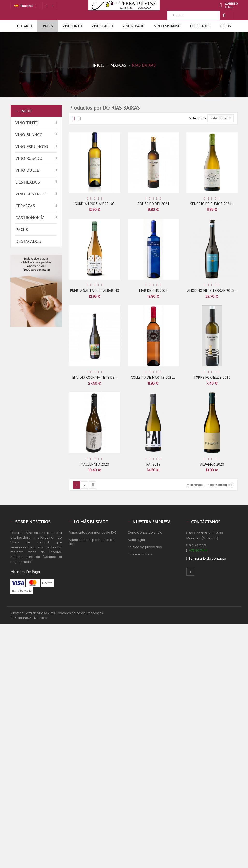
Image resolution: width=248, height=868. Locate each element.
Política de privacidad (145, 547)
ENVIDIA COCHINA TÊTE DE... (95, 377)
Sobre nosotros (140, 554)
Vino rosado (29, 158)
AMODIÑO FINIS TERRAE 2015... (212, 291)
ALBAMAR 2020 (212, 464)
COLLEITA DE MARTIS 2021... (153, 377)
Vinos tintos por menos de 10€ (93, 532)
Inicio (26, 111)
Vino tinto (27, 123)
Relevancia (221, 118)
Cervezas (25, 206)
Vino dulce (27, 170)
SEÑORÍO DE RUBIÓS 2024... (212, 204)
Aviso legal (136, 540)
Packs (22, 229)
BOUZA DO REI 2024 (153, 204)
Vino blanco (29, 135)
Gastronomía (30, 218)
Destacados (28, 241)
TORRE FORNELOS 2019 (212, 377)
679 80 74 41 (198, 551)
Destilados (28, 182)
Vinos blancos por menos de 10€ (92, 542)
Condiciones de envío (145, 532)
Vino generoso (31, 194)
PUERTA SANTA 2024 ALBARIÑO (95, 291)
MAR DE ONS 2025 (153, 291)
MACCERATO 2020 (95, 464)
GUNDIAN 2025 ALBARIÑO (95, 204)
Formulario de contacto (208, 559)
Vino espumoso (32, 146)
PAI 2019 (153, 464)
